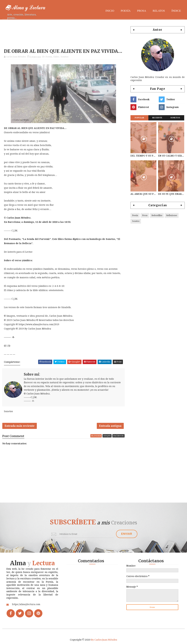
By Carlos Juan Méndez (104, 640)
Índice (176, 11)
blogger (96, 436)
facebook (118, 436)
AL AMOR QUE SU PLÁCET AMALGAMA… (143, 194)
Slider (56, 57)
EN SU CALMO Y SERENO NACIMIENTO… (171, 156)
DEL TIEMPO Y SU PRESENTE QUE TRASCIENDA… (143, 156)
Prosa (142, 11)
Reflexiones (172, 215)
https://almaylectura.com (26, 604)
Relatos (159, 11)
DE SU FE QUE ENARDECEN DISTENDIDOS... (171, 194)
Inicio (110, 11)
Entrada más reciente (20, 426)
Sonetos (64, 57)
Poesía (126, 11)
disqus (107, 436)
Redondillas (157, 215)
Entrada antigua (110, 426)
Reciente (157, 118)
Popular (140, 118)
